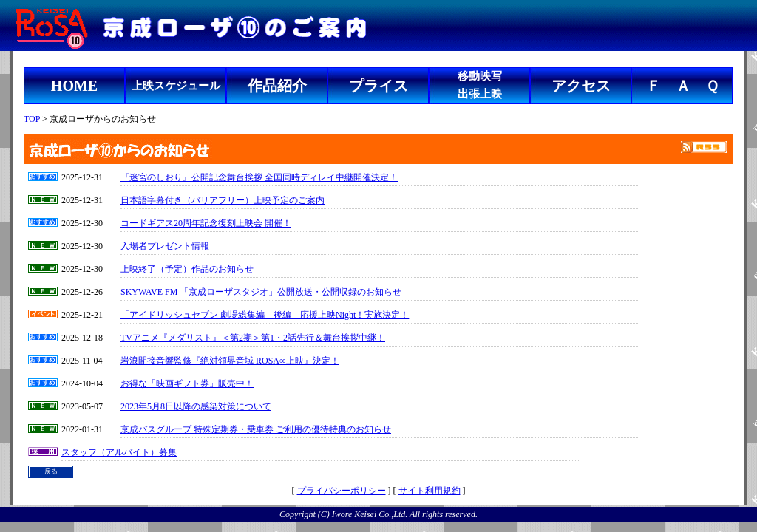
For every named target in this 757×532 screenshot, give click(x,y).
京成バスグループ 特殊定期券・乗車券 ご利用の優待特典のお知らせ (256, 429)
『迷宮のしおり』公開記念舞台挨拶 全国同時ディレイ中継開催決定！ (259, 177)
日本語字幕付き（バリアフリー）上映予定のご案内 (223, 200)
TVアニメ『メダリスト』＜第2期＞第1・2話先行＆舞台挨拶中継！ (253, 338)
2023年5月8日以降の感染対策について (196, 406)
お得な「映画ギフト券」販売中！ (187, 383)
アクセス (581, 86)
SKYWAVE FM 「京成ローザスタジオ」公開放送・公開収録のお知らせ (261, 292)
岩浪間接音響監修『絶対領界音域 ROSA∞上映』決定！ (230, 361)
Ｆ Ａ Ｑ (682, 86)
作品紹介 (277, 86)
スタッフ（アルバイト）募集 (119, 452)
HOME (74, 86)
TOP (32, 119)
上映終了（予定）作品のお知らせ (187, 269)
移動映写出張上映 (480, 85)
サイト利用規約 (430, 491)
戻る (51, 471)
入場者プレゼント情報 (165, 246)
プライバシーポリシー (342, 491)
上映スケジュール (176, 86)
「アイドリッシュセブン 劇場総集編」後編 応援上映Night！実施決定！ (265, 315)
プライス (378, 86)
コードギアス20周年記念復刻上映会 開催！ (206, 223)
